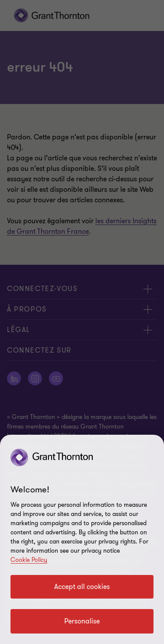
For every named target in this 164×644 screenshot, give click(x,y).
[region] (82, 539)
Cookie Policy (29, 560)
